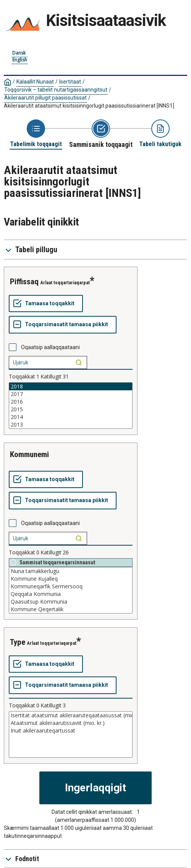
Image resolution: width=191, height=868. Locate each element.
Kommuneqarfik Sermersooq (71, 586)
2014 (71, 417)
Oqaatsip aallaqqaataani (50, 347)
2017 (71, 394)
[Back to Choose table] (36, 134)
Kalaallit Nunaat (35, 82)
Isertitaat (70, 82)
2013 (71, 425)
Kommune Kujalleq (71, 579)
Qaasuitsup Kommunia (71, 602)
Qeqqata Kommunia (71, 594)
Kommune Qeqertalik (71, 609)
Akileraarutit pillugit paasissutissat (45, 98)
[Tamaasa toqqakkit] (46, 304)
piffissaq (24, 282)
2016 (71, 402)
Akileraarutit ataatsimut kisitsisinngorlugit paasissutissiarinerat (89, 106)
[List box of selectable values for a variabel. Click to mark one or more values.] (71, 406)
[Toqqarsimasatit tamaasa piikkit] (63, 325)
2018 (71, 386)
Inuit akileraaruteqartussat (71, 731)
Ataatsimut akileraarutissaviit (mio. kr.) (71, 723)
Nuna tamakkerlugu (71, 571)
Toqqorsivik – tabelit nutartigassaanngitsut (56, 90)
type (18, 642)
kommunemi (29, 454)
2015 (71, 409)
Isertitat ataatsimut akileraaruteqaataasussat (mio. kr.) (71, 715)
